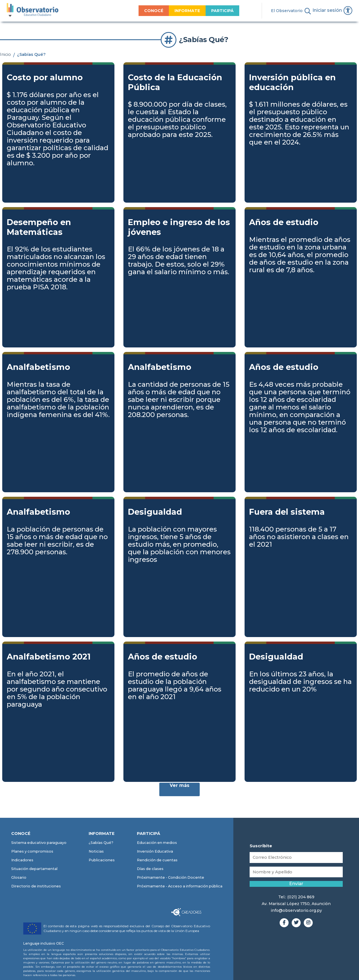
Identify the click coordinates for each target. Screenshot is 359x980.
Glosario (19, 878)
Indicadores (22, 860)
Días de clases (150, 869)
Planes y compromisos (32, 852)
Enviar (296, 886)
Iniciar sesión (324, 11)
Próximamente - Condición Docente (171, 878)
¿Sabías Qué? (101, 843)
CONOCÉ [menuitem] (136, 11)
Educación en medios (157, 843)
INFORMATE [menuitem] (170, 11)
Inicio (5, 54)
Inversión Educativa (155, 852)
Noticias (96, 852)
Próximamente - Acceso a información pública (180, 886)
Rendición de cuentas (157, 860)
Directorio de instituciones (36, 886)
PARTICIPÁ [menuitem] (205, 11)
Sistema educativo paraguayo (39, 843)
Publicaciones (102, 860)
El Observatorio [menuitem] (269, 11)
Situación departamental (34, 869)
